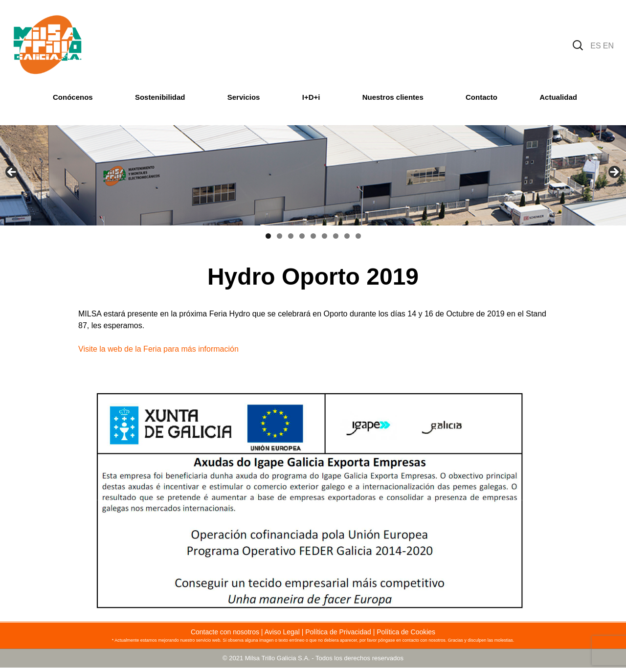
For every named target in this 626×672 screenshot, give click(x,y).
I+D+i (311, 97)
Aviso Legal (282, 632)
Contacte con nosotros (225, 632)
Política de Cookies (406, 632)
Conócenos (73, 97)
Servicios (244, 97)
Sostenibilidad (160, 97)
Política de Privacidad (338, 632)
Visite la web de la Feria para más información (158, 349)
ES (595, 46)
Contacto (481, 97)
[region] (313, 175)
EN (608, 46)
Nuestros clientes (393, 97)
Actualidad (558, 97)
